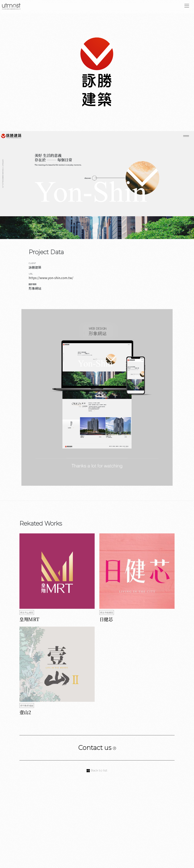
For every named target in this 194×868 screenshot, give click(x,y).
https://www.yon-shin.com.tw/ (51, 278)
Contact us (97, 748)
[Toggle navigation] (187, 6)
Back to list (97, 770)
